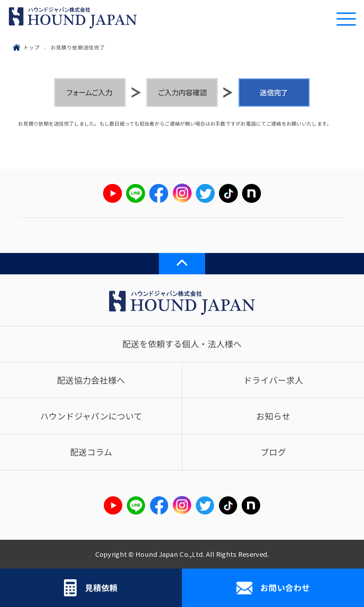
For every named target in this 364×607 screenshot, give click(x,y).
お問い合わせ (273, 588)
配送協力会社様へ (91, 380)
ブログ (273, 452)
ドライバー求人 (273, 380)
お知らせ (273, 416)
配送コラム (91, 452)
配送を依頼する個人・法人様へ (182, 344)
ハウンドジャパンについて (91, 416)
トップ (32, 47)
